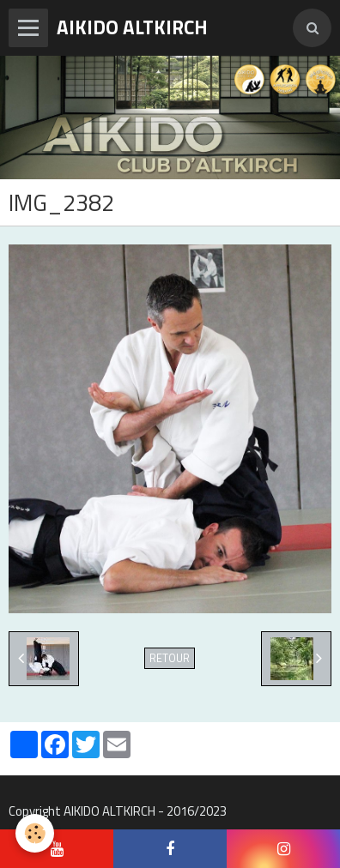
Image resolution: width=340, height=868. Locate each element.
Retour (170, 658)
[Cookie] (35, 833)
